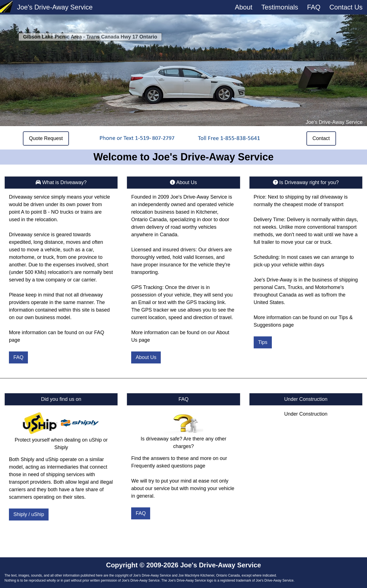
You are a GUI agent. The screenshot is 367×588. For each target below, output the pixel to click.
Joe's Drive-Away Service (55, 7)
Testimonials (280, 7)
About (244, 7)
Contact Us (346, 7)
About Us (146, 357)
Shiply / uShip (29, 514)
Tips (263, 342)
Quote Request (46, 138)
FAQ (314, 7)
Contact (321, 138)
